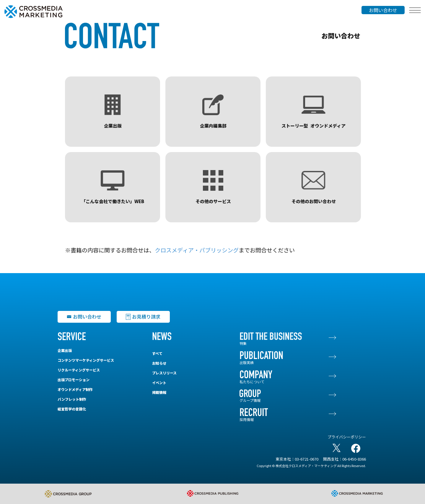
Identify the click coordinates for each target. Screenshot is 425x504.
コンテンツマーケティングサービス (86, 360)
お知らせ (159, 363)
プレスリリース (164, 373)
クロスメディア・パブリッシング (197, 250)
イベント (159, 383)
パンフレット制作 (72, 399)
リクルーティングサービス (79, 370)
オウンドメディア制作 (75, 389)
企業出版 (65, 350)
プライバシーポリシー (347, 437)
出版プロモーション (74, 380)
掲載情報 (159, 392)
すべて (157, 353)
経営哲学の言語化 (72, 409)
